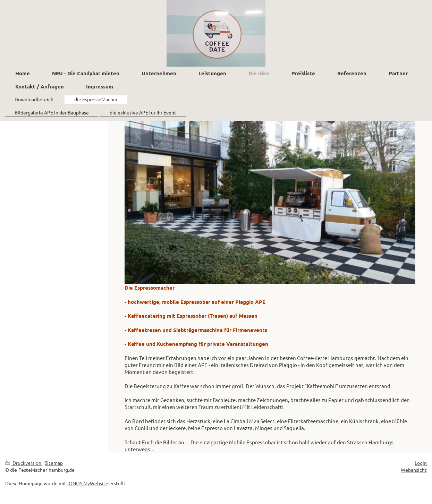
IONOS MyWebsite (88, 483)
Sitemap (54, 463)
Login (421, 463)
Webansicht (414, 470)
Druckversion (24, 463)
